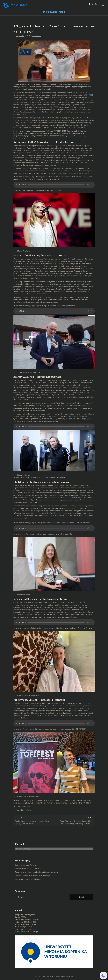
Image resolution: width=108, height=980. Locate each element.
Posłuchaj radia (56, 12)
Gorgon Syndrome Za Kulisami (27, 865)
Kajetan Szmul (37, 36)
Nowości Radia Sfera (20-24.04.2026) (30, 869)
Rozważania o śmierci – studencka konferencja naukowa (36, 872)
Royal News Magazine (64, 977)
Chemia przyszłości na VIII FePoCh (28, 879)
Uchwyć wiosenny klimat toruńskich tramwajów (33, 876)
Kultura (28, 810)
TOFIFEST (89, 95)
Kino (23, 810)
